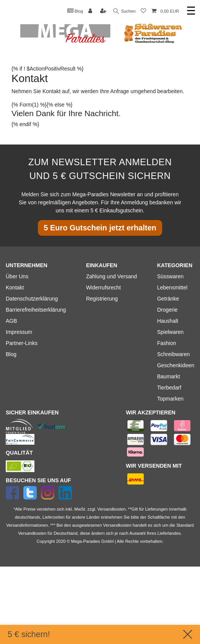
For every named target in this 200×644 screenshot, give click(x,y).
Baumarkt (169, 376)
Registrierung (102, 299)
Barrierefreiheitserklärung (36, 310)
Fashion (167, 343)
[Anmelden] (91, 11)
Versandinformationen (27, 525)
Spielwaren (170, 332)
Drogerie (167, 310)
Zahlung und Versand (111, 276)
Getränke (168, 299)
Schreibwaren (174, 354)
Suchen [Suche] (125, 11)
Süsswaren (170, 276)
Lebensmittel (172, 287)
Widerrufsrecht (103, 287)
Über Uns (17, 276)
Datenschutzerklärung (32, 299)
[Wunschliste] (143, 11)
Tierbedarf (169, 388)
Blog (75, 11)
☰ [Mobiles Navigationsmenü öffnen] (191, 11)
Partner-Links (22, 343)
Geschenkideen (176, 365)
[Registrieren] (104, 11)
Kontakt (15, 287)
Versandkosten (32, 533)
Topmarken (170, 399)
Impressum (19, 332)
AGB (11, 321)
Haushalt (168, 321)
